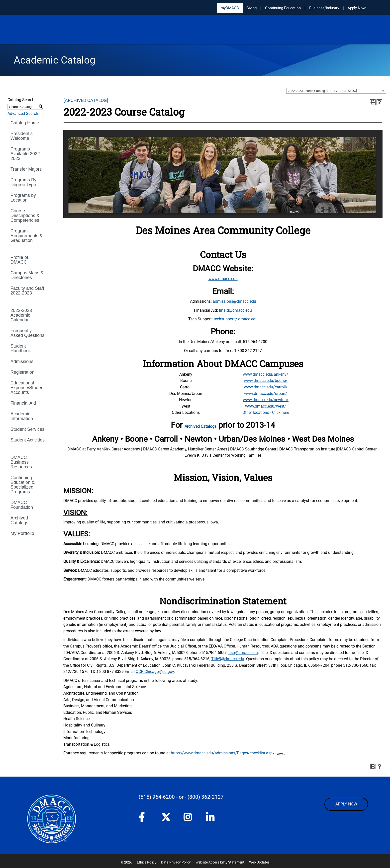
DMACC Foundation (22, 505)
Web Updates (259, 862)
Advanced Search (23, 113)
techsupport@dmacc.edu (236, 319)
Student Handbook (21, 348)
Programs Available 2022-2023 (26, 154)
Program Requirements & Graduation (27, 236)
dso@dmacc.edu (243, 653)
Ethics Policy (147, 862)
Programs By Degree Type (23, 182)
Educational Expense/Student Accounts (28, 388)
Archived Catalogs (19, 520)
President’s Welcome (22, 136)
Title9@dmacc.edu (228, 659)
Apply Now (357, 8)
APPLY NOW (346, 804)
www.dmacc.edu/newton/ (266, 400)
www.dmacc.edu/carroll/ (266, 387)
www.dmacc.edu (223, 279)
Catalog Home (25, 123)
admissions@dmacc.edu (234, 301)
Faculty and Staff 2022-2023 (27, 291)
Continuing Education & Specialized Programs (23, 485)
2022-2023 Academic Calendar (21, 315)
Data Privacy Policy (176, 862)
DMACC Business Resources (21, 462)
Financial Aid (23, 403)
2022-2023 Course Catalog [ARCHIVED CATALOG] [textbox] (322, 91)
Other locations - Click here (266, 412)
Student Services (27, 429)
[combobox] (336, 91)
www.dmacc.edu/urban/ (266, 394)
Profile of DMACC (19, 260)
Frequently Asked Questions (27, 333)
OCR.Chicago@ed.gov (155, 672)
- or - (181, 797)
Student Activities (28, 440)
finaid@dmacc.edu (235, 310)
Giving (251, 8)
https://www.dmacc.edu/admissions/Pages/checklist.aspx (223, 753)
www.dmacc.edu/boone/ (266, 381)
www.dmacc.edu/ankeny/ (266, 374)
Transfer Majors (26, 169)
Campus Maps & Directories (27, 275)
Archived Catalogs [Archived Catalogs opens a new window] (200, 426)
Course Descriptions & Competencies (25, 216)
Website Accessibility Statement (220, 862)
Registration (22, 372)
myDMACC (230, 8)
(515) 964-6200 (157, 797)
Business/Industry (324, 8)
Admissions (22, 362)
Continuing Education (283, 8)
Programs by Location (23, 198)
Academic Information (22, 416)
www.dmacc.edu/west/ (266, 406)
